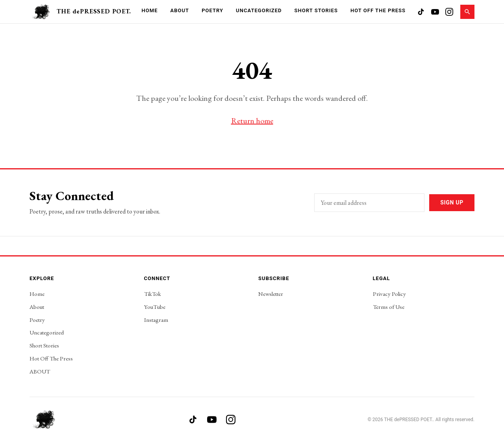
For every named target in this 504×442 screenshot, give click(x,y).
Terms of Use (389, 307)
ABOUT (40, 371)
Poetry (212, 10)
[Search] (467, 12)
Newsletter (271, 294)
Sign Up (452, 202)
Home (149, 10)
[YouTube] (435, 12)
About (180, 10)
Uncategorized (259, 10)
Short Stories (316, 10)
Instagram (156, 320)
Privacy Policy (389, 294)
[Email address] (369, 203)
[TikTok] (421, 12)
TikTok (153, 294)
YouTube (155, 307)
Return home (252, 121)
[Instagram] (449, 12)
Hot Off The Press (378, 10)
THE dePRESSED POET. (94, 11)
